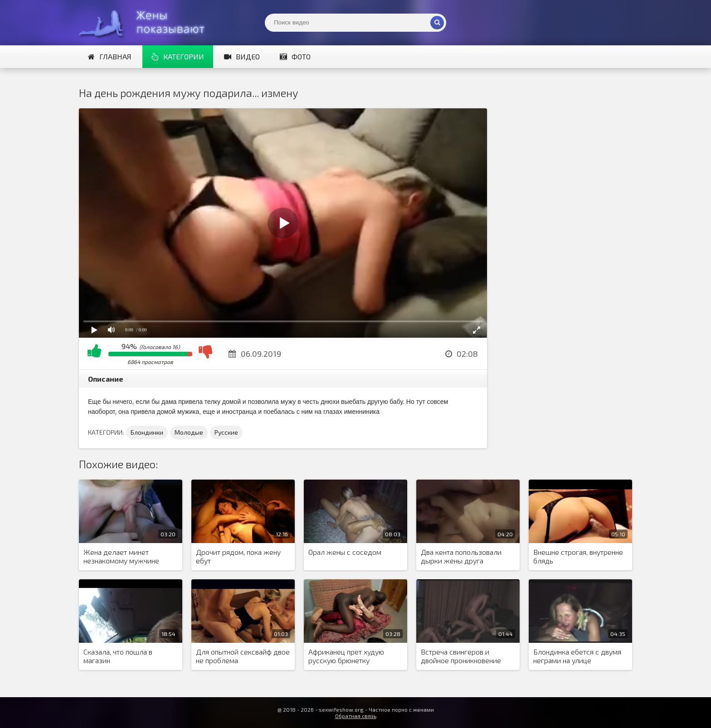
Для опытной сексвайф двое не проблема (243, 656)
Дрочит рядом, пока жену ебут (238, 556)
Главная (110, 56)
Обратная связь (356, 716)
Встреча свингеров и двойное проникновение (461, 656)
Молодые (189, 432)
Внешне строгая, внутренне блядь (578, 556)
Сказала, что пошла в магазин (118, 656)
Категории (178, 56)
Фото (295, 56)
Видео (242, 56)
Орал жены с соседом (345, 552)
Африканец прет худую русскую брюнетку (346, 656)
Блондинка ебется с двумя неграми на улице (577, 656)
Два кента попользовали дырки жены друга (461, 556)
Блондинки (147, 432)
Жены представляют (147, 23)
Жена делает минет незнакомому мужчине (121, 556)
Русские (226, 432)
